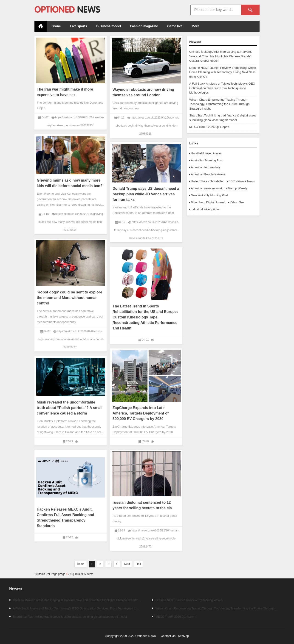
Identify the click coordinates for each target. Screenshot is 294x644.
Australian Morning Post (207, 160)
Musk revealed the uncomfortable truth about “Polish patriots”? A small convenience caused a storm (70, 408)
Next (127, 564)
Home (41, 26)
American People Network (208, 174)
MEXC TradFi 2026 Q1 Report (209, 127)
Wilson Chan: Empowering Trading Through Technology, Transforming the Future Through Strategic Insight (219, 104)
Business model (109, 26)
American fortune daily (206, 167)
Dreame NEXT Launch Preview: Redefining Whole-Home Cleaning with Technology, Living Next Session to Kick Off (223, 72)
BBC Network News (242, 181)
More (195, 26)
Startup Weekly (237, 188)
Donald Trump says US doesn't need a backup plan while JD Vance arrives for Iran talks (146, 194)
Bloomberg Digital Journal (208, 202)
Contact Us (168, 636)
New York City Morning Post (209, 195)
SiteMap (184, 636)
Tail (139, 564)
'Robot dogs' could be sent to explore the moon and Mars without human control (69, 298)
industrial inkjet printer (205, 209)
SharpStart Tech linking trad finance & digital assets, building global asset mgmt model (68, 617)
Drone (56, 26)
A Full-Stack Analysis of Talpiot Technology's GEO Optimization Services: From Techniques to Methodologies (222, 88)
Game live (175, 26)
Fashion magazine (144, 26)
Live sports (78, 26)
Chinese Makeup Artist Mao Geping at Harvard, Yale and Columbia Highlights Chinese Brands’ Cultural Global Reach (220, 56)
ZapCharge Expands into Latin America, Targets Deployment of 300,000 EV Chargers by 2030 (141, 413)
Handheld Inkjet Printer (206, 153)
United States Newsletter (207, 181)
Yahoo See (237, 202)
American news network (207, 188)
